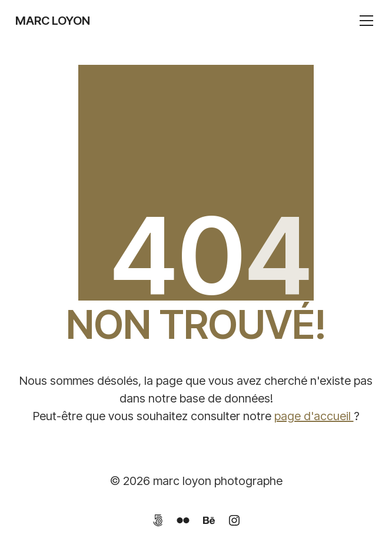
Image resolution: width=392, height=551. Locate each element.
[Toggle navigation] (366, 21)
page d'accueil (314, 416)
